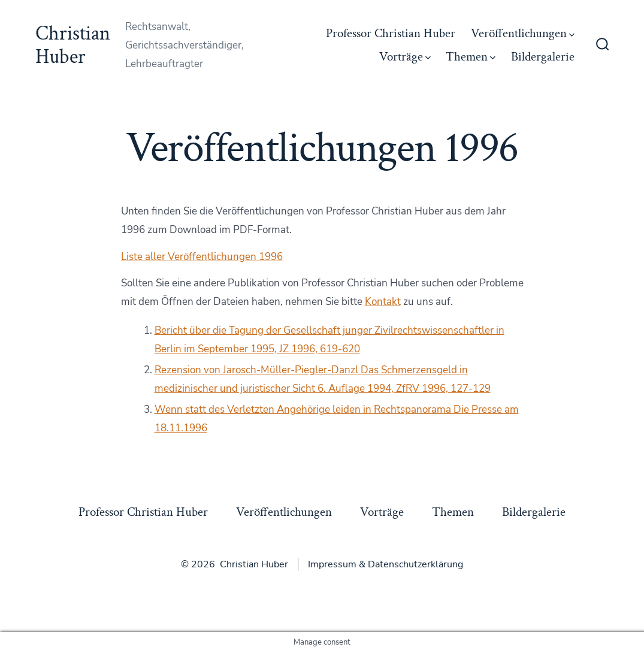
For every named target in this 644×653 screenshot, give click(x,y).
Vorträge (405, 57)
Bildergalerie (543, 57)
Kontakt (383, 302)
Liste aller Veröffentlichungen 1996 (202, 257)
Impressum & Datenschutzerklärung (386, 564)
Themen (471, 57)
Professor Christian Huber (391, 33)
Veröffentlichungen (523, 33)
